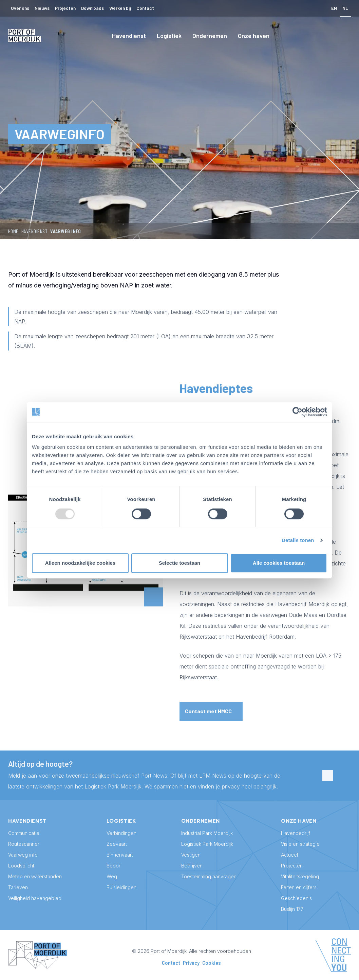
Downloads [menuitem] (92, 8)
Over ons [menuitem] (20, 8)
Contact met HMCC (208, 711)
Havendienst (129, 36)
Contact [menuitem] (145, 8)
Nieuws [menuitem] (42, 8)
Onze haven (254, 36)
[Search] (345, 36)
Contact (171, 963)
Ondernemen (210, 36)
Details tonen (298, 540)
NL (345, 8)
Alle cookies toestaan (279, 563)
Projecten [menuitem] (65, 8)
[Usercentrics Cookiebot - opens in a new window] (297, 412)
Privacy (191, 963)
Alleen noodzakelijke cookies (80, 563)
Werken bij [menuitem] (120, 8)
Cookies (212, 963)
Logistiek (169, 36)
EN (334, 8)
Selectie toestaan (180, 563)
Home (13, 231)
